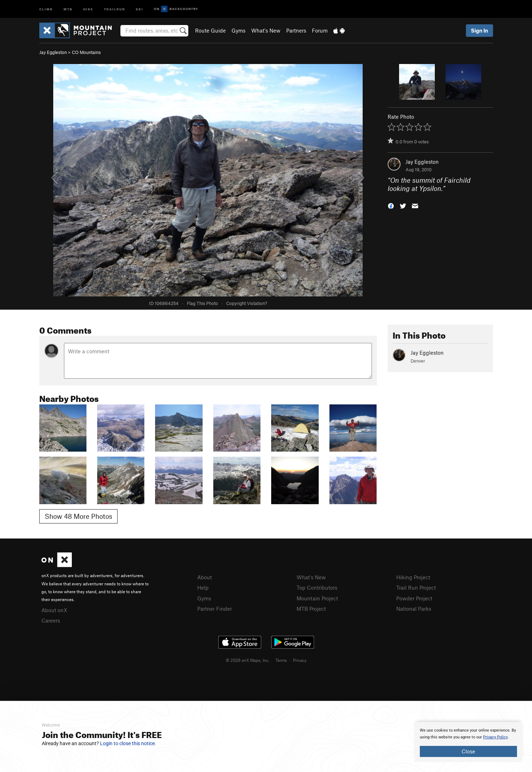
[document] (468, 742)
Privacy (300, 660)
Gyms (238, 30)
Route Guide (210, 30)
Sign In (479, 30)
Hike (88, 9)
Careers (51, 620)
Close (468, 751)
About (205, 577)
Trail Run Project (416, 587)
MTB (68, 9)
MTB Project (311, 609)
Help (203, 587)
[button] (391, 205)
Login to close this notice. (128, 743)
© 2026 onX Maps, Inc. (248, 660)
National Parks (414, 609)
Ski (140, 9)
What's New (266, 30)
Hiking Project (413, 577)
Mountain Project (317, 598)
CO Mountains (86, 52)
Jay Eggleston (53, 52)
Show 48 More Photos (78, 516)
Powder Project (414, 598)
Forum (320, 30)
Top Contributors (317, 587)
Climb (46, 9)
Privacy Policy (495, 737)
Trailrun (115, 9)
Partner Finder (215, 609)
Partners (296, 30)
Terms (281, 660)
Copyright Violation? (247, 303)
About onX (54, 610)
